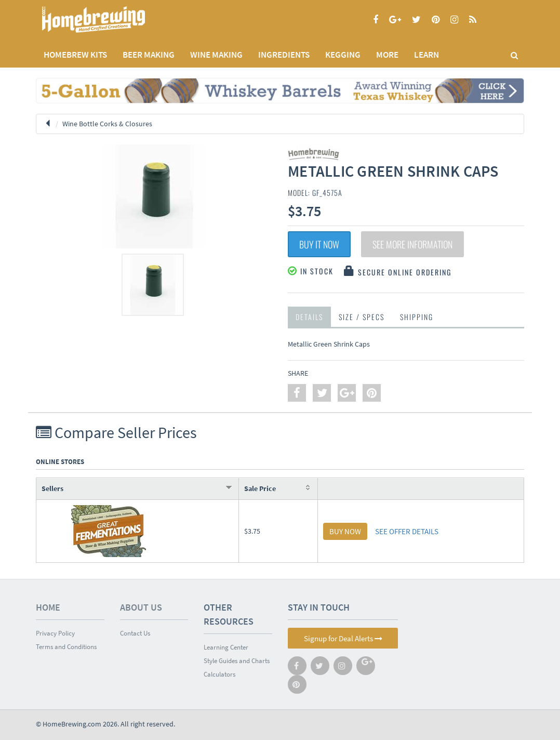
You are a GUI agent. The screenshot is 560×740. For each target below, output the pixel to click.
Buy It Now (319, 244)
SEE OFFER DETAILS (407, 531)
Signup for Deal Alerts (343, 638)
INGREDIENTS (284, 55)
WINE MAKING (216, 55)
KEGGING (343, 55)
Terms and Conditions (66, 647)
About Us (141, 607)
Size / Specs (362, 317)
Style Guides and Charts (237, 661)
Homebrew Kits (75, 55)
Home (48, 607)
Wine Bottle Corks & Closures (107, 124)
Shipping (417, 317)
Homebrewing (109, 19)
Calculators (219, 674)
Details (309, 317)
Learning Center (226, 647)
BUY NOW (345, 531)
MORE (387, 55)
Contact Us (135, 633)
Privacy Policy (55, 633)
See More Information (412, 244)
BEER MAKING (149, 55)
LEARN (426, 55)
